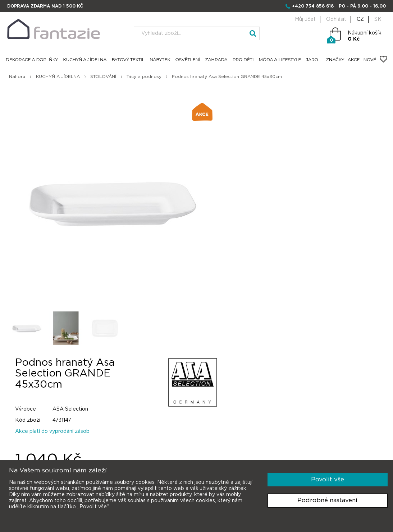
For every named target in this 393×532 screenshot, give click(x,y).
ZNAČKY (334, 60)
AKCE (353, 60)
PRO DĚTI (244, 60)
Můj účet (305, 19)
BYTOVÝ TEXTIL (129, 60)
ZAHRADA (217, 60)
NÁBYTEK (161, 60)
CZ (360, 19)
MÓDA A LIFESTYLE (281, 60)
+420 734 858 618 (313, 6)
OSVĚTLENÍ (189, 60)
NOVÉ (369, 60)
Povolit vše (328, 479)
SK (378, 19)
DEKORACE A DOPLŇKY (33, 60)
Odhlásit (336, 19)
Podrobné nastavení (327, 500)
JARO (313, 60)
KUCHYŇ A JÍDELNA (86, 60)
